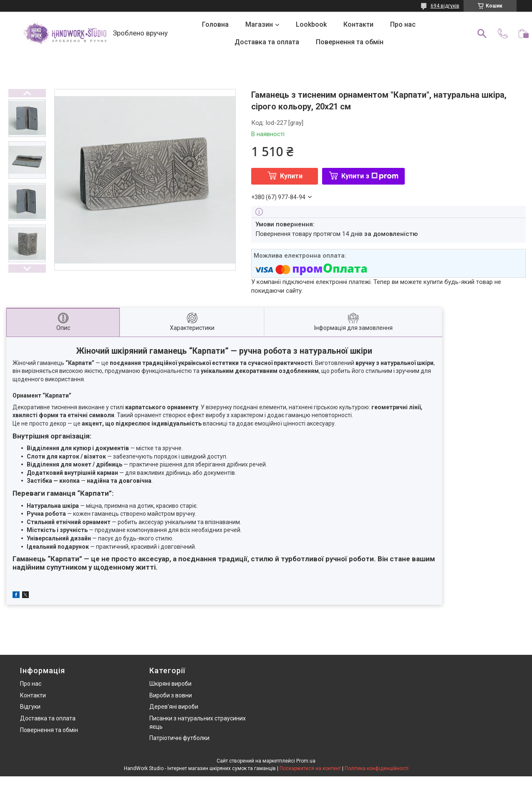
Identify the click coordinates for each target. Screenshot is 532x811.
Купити (291, 176)
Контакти (358, 24)
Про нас (403, 24)
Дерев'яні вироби (174, 707)
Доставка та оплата (267, 42)
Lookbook (311, 24)
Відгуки (30, 707)
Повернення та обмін (350, 42)
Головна (215, 24)
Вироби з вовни (171, 695)
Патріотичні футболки (179, 738)
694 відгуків (445, 6)
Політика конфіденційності (377, 768)
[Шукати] (482, 33)
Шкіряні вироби (170, 684)
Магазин (259, 24)
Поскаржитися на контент (310, 768)
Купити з (370, 176)
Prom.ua (306, 761)
